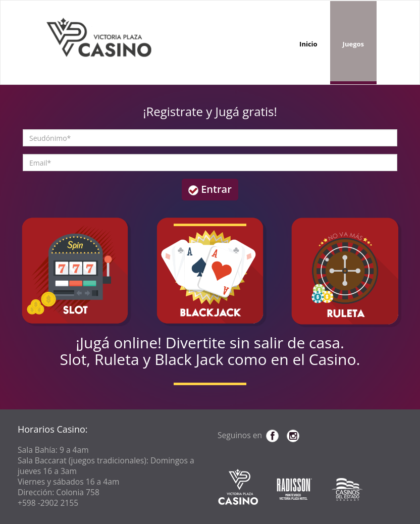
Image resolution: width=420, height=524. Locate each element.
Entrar (210, 189)
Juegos (353, 44)
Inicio (308, 44)
